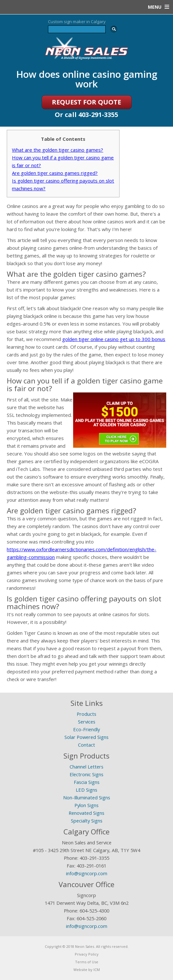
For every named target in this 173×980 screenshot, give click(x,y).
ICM (97, 970)
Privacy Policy (87, 954)
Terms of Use (87, 962)
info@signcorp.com (87, 873)
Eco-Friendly (86, 729)
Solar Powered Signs (86, 737)
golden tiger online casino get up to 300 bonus (114, 339)
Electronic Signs (86, 774)
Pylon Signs (86, 805)
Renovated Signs (86, 813)
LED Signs (86, 790)
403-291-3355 (98, 115)
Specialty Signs (87, 821)
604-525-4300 (94, 911)
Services (87, 722)
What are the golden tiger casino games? (58, 150)
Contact (86, 745)
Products (86, 714)
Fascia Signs (87, 782)
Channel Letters (86, 767)
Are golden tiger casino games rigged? (55, 173)
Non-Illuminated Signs (87, 797)
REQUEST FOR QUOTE (86, 102)
